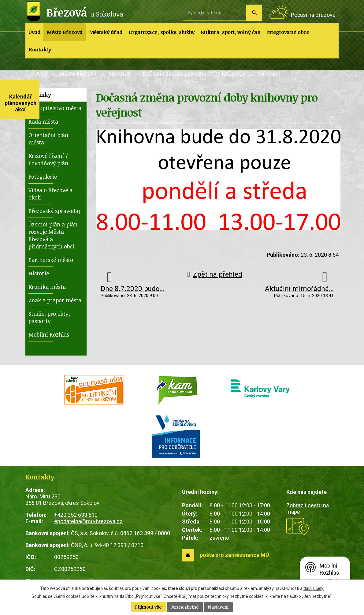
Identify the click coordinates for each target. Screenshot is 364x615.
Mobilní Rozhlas (49, 334)
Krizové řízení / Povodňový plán (48, 159)
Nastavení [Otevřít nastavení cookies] (218, 607)
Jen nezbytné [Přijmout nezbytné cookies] (185, 607)
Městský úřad (106, 32)
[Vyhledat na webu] (214, 13)
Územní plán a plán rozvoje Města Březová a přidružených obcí (53, 235)
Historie (39, 273)
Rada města (43, 121)
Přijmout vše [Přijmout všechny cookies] (148, 607)
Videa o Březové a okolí (50, 194)
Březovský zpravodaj (54, 211)
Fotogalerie (43, 177)
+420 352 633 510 (76, 515)
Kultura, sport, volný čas (230, 32)
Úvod (34, 32)
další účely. (314, 588)
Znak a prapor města (55, 300)
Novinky (120, 73)
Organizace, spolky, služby (162, 32)
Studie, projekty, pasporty (49, 317)
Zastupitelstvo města (55, 108)
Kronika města (47, 287)
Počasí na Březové (313, 15)
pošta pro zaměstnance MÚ (234, 555)
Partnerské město (51, 260)
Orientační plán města (48, 139)
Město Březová (65, 32)
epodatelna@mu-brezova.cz (88, 521)
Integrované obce (288, 32)
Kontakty (40, 49)
